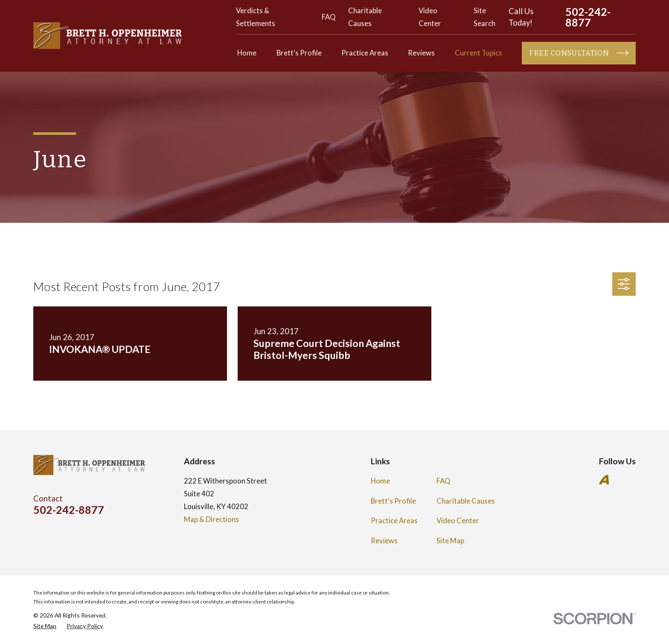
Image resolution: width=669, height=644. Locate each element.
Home (380, 481)
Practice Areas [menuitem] (365, 53)
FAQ (329, 17)
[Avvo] (604, 479)
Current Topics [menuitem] (478, 53)
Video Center (458, 521)
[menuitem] (45, 626)
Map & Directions (211, 519)
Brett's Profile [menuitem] (299, 53)
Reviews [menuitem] (421, 53)
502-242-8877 (588, 17)
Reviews (384, 541)
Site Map (450, 541)
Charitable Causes (466, 501)
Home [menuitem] (247, 53)
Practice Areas (394, 521)
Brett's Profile (393, 501)
